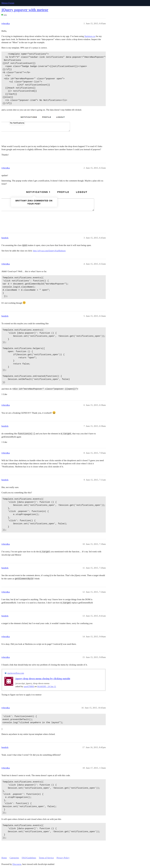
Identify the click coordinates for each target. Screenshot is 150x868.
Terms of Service (46, 858)
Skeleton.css (90, 36)
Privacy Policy (63, 858)
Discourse (17, 864)
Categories (14, 858)
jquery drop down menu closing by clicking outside (43, 679)
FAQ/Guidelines (29, 858)
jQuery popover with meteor (25, 10)
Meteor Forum (8, 3)
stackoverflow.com (16, 673)
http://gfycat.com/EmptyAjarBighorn (49, 251)
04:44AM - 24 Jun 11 (47, 686)
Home (4, 858)
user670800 (29, 686)
